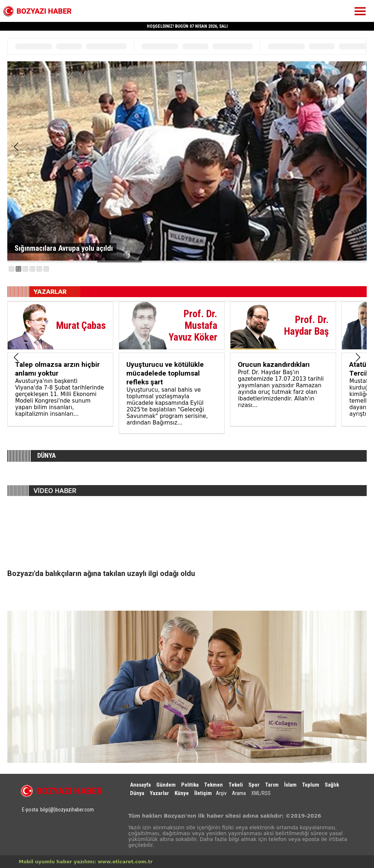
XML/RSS (261, 793)
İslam (290, 785)
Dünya (137, 793)
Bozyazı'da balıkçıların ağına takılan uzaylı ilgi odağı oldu (101, 573)
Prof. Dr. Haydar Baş (306, 326)
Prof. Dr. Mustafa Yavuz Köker (193, 326)
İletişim (203, 793)
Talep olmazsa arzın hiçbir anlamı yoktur (57, 369)
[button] (16, 147)
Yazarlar (159, 793)
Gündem (166, 785)
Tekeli (236, 785)
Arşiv (221, 793)
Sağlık (332, 785)
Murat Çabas (81, 326)
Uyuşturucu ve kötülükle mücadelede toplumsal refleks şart (165, 373)
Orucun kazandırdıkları (274, 364)
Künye (182, 793)
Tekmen (213, 785)
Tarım (272, 785)
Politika (190, 785)
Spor (254, 785)
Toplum (311, 785)
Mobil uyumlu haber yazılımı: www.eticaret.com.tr (86, 862)
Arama (239, 793)
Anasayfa (140, 785)
